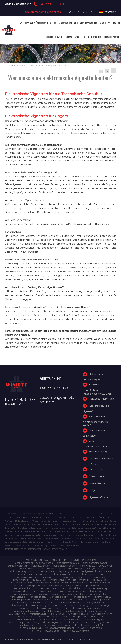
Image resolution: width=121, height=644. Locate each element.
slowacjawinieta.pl (99, 591)
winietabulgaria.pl (52, 611)
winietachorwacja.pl (75, 611)
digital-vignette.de (69, 571)
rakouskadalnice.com (24, 588)
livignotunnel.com (60, 580)
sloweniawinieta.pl (23, 594)
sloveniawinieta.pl (99, 588)
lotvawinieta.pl (81, 580)
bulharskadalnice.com (65, 566)
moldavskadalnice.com (75, 583)
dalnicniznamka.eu (45, 571)
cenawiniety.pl (88, 566)
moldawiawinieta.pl (101, 583)
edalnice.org (25, 574)
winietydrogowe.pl (52, 622)
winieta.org (47, 608)
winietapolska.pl (27, 617)
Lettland (89, 23)
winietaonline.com (102, 614)
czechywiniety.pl (94, 569)
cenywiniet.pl (106, 566)
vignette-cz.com (81, 597)
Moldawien (99, 23)
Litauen (81, 23)
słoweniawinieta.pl (98, 594)
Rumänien (116, 23)
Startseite (11, 66)
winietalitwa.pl (38, 614)
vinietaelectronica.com (43, 603)
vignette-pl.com (102, 597)
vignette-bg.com (59, 597)
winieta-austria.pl (18, 605)
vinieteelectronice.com (71, 603)
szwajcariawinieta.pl (74, 594)
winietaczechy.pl (98, 611)
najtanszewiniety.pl (25, 586)
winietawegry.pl (96, 619)
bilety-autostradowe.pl (95, 563)
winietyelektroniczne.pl (78, 622)
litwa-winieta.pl (21, 580)
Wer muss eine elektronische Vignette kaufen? (95, 421)
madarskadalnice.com (47, 583)
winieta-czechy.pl (39, 605)
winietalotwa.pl (57, 614)
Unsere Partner (97, 483)
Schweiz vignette (98, 476)
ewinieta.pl (67, 577)
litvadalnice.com (98, 577)
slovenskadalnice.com (25, 591)
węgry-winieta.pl (94, 625)
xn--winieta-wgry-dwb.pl (76, 631)
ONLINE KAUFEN (82, 12)
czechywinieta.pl (73, 569)
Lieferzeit (107, 37)
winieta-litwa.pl (60, 605)
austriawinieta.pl (45, 563)
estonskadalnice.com (47, 577)
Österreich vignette (99, 469)
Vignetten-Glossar (99, 497)
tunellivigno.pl (18, 597)
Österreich (41, 23)
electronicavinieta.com (62, 574)
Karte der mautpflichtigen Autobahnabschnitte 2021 (97, 389)
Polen (108, 23)
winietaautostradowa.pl (27, 611)
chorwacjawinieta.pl (28, 569)
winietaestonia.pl (18, 614)
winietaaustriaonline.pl (89, 608)
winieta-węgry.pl (29, 608)
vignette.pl (82, 600)
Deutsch (108, 12)
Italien (86, 37)
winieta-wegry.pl (104, 605)
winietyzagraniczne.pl (50, 625)
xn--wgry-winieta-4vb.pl (90, 628)
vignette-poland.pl (21, 600)
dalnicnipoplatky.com (20, 571)
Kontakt (117, 37)
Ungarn (78, 37)
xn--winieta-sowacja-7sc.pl (46, 631)
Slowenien (60, 37)
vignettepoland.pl (100, 600)
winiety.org (33, 622)
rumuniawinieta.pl (49, 588)
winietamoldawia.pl (79, 614)
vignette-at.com (38, 597)
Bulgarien (52, 23)
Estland (72, 23)
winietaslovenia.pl (71, 617)
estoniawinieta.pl (23, 577)
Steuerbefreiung (98, 452)
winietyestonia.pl (103, 622)
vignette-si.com (64, 600)
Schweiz (70, 37)
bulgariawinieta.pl (41, 566)
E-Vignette (95, 490)
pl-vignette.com (74, 586)
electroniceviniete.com (90, 574)
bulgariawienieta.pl (18, 566)
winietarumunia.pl (48, 617)
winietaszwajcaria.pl (50, 619)
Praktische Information (101, 399)
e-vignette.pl (89, 571)
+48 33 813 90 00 (49, 4)
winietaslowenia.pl (27, 619)
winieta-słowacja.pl (81, 605)
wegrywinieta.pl (95, 603)
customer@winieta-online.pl (44, 12)
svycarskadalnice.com (48, 594)
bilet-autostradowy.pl (68, 563)
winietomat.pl (17, 622)
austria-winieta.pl (24, 563)
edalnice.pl (41, 574)
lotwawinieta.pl (100, 580)
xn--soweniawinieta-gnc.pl (60, 628)
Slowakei (50, 37)
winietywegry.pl (27, 625)
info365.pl (81, 577)
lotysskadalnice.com (21, 583)
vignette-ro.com (43, 600)
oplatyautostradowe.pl (50, 586)
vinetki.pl (22, 603)
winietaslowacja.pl (93, 617)
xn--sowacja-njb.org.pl (30, 628)
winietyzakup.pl (73, 625)
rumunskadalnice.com (74, 588)
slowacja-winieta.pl (76, 591)
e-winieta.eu (106, 571)
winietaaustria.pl (65, 608)
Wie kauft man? (27, 23)
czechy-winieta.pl (52, 569)
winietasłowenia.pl (74, 619)
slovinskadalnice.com (51, 591)
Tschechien (63, 23)
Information (96, 37)
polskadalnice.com (96, 586)
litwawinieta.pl (40, 580)
